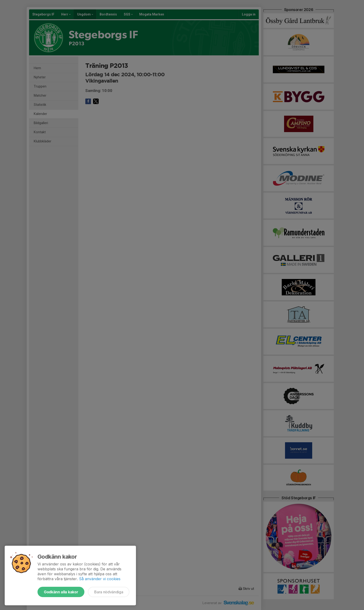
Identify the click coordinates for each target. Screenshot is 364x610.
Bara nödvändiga (109, 592)
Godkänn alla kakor (61, 592)
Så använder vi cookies (100, 579)
